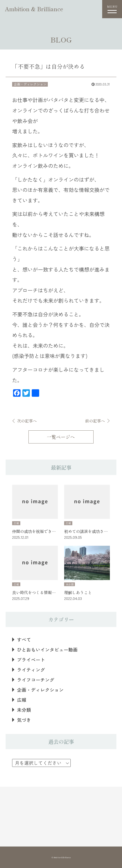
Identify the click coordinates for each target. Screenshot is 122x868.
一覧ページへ (61, 437)
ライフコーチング (36, 680)
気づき (24, 720)
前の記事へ (95, 421)
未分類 (24, 710)
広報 (22, 700)
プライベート (31, 660)
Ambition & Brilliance (34, 9)
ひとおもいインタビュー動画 (47, 650)
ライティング (31, 670)
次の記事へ (27, 421)
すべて (24, 639)
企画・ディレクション (40, 690)
